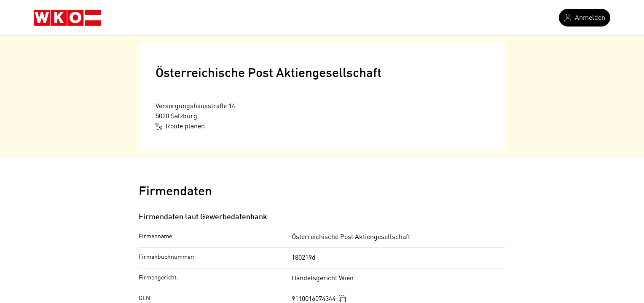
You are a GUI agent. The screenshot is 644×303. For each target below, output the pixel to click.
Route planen (180, 126)
